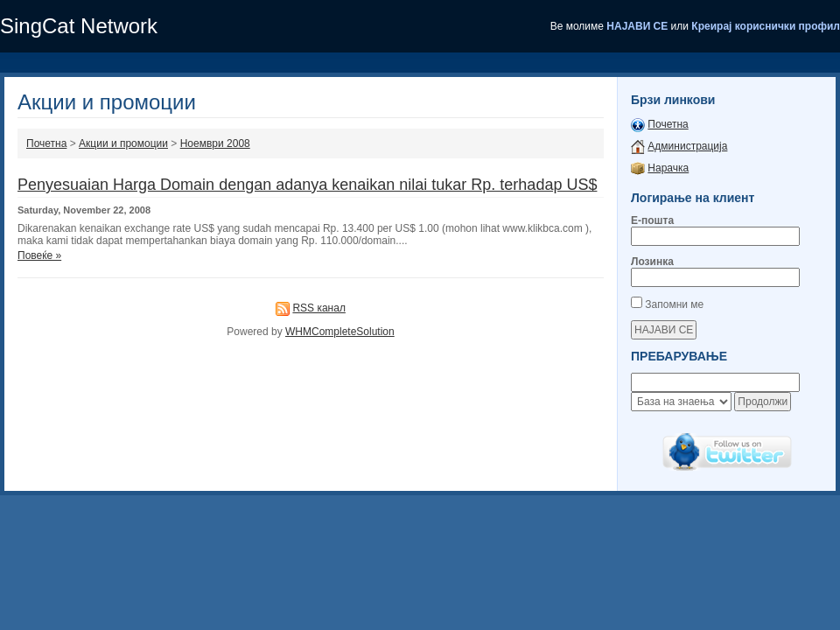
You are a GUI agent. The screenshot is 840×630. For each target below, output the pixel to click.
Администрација (687, 146)
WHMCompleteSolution (340, 332)
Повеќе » (39, 255)
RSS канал (319, 308)
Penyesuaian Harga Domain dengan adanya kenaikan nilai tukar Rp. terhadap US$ (307, 185)
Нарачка (668, 168)
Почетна (46, 143)
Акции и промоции (123, 143)
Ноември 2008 (215, 143)
